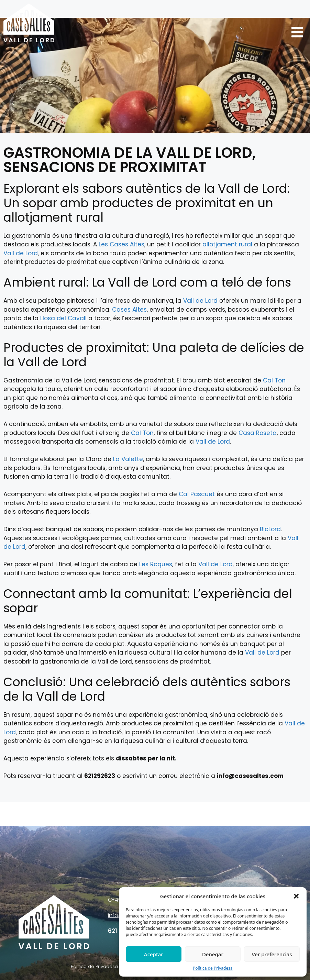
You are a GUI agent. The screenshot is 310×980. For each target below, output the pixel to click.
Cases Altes (129, 310)
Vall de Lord (21, 253)
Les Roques (156, 564)
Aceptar (154, 954)
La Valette (128, 459)
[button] (296, 896)
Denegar (213, 954)
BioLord (270, 529)
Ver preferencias (272, 954)
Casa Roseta (258, 433)
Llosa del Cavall (63, 318)
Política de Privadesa (213, 968)
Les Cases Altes (121, 244)
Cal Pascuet (197, 494)
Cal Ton (274, 380)
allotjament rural (227, 244)
